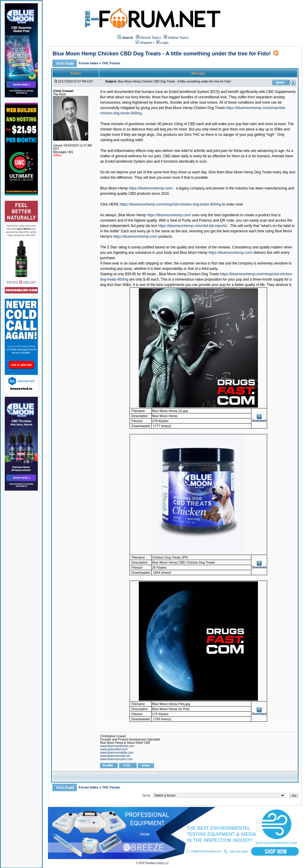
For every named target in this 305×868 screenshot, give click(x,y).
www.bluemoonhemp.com (117, 746)
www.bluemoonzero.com (116, 759)
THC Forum (111, 63)
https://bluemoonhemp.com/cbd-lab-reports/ (192, 226)
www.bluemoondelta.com (117, 753)
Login (162, 43)
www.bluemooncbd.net (115, 756)
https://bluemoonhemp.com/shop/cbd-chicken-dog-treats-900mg (170, 204)
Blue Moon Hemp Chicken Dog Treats (195, 108)
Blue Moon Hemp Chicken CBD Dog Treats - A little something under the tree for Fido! (162, 54)
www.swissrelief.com (114, 749)
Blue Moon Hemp (114, 188)
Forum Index (89, 63)
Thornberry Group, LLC (157, 863)
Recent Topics (151, 38)
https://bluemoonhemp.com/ (151, 188)
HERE (114, 204)
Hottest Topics (178, 38)
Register (144, 43)
